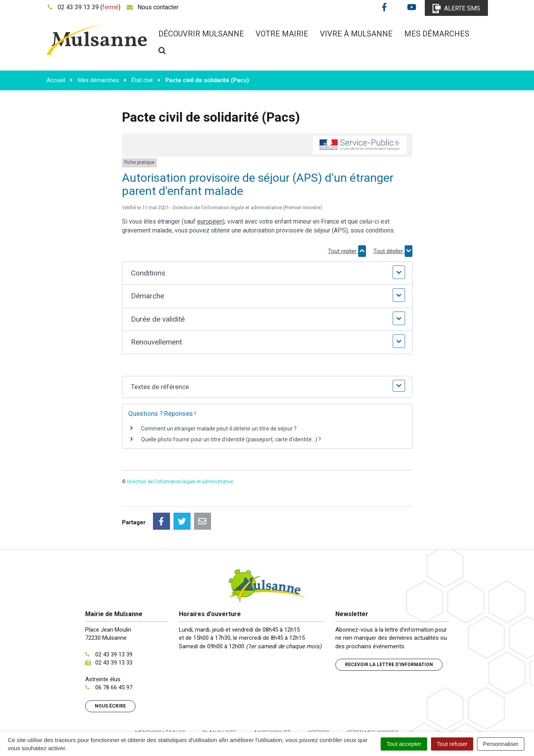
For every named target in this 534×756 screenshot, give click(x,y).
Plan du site (220, 698)
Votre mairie (282, 34)
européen (210, 221)
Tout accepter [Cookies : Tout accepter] (404, 744)
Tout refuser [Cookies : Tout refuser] (452, 744)
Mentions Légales (160, 698)
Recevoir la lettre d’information (389, 630)
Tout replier (347, 251)
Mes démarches (437, 34)
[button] (267, 273)
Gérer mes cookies (373, 698)
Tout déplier (393, 251)
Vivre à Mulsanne (356, 34)
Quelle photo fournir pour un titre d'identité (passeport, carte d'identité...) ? (231, 439)
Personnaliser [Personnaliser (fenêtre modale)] (501, 744)
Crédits (319, 698)
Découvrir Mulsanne (201, 34)
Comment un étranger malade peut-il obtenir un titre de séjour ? (219, 429)
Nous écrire (110, 672)
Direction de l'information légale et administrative (180, 482)
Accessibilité (272, 698)
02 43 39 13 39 (114, 620)
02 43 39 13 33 (114, 628)
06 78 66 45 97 (114, 653)
